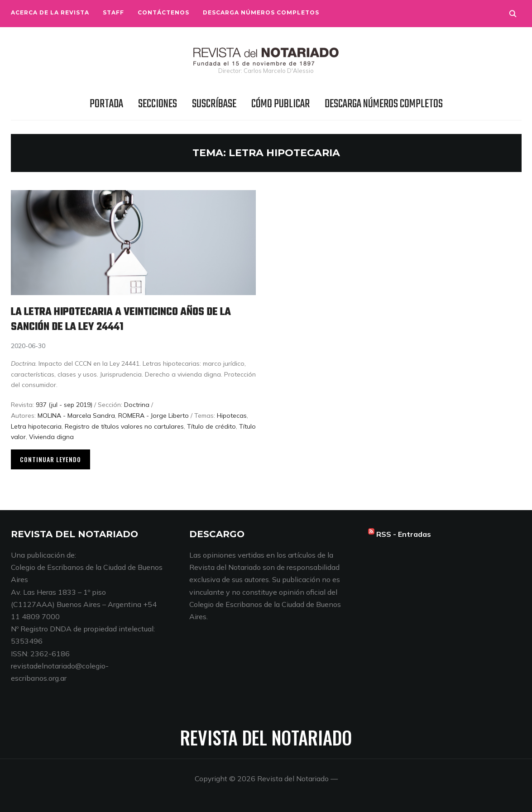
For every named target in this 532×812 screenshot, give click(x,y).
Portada (106, 104)
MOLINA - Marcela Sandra (76, 416)
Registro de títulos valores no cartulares (124, 426)
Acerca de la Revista (50, 12)
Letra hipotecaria (36, 426)
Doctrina (137, 405)
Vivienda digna (51, 437)
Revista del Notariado (266, 737)
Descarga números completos (261, 12)
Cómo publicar (280, 104)
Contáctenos (163, 12)
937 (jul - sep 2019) (64, 405)
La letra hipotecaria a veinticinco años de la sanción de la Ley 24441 (131, 319)
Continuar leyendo (50, 459)
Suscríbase (214, 104)
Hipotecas (232, 416)
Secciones (158, 104)
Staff (113, 12)
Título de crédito (211, 426)
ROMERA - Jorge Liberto (153, 416)
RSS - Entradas (404, 534)
